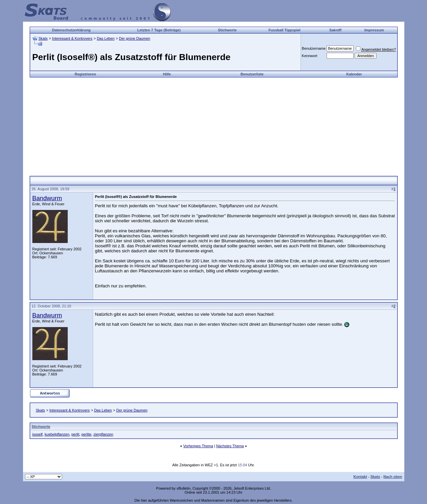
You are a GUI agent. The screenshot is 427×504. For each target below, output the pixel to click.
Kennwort (310, 56)
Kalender (354, 74)
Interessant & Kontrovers (72, 38)
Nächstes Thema (230, 446)
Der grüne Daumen (135, 38)
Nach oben (393, 477)
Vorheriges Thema (198, 446)
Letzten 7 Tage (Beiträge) (159, 30)
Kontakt (360, 477)
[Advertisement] (213, 124)
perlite (86, 434)
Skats (43, 38)
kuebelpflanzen (57, 434)
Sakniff (335, 30)
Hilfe (167, 74)
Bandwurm (47, 198)
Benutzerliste (252, 74)
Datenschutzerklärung (71, 30)
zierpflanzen (103, 434)
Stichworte (227, 30)
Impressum (374, 30)
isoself (38, 434)
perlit (75, 434)
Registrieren (85, 74)
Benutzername (314, 48)
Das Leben (106, 38)
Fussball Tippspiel (285, 30)
